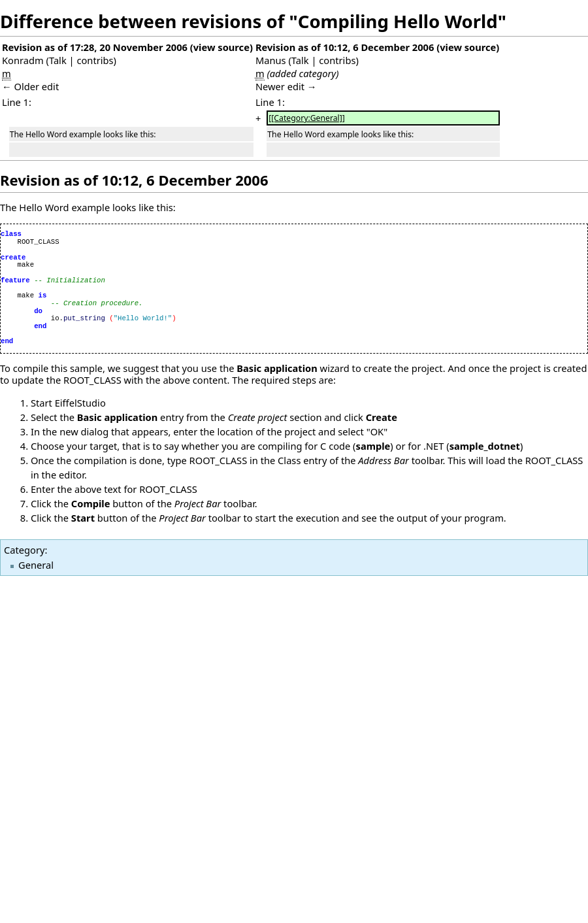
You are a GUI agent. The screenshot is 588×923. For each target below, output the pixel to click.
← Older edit (30, 86)
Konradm (23, 60)
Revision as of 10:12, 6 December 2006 (345, 47)
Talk (58, 60)
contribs (95, 60)
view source (221, 47)
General (36, 565)
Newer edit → (286, 86)
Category (24, 550)
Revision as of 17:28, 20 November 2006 (95, 47)
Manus (271, 60)
